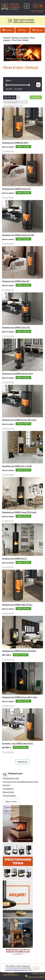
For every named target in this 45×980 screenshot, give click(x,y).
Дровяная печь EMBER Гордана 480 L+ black (20, 697)
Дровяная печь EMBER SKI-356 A (15, 143)
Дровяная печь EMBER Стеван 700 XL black (19, 512)
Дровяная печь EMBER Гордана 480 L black (19, 420)
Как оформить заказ (11, 778)
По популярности (12, 102)
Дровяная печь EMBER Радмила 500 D (17, 374)
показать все (23, 762)
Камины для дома (20, 38)
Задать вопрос (11, 801)
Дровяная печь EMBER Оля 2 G (14, 559)
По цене (8, 97)
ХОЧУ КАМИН (37, 11)
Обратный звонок (38, 973)
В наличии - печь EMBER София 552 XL (17, 743)
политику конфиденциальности (17, 970)
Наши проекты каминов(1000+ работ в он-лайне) (22, 21)
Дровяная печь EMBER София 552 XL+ (17, 605)
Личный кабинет (9, 796)
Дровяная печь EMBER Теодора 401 (16, 189)
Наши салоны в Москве (36, 977)
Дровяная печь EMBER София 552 (16, 281)
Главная (7, 38)
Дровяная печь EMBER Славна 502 (16, 327)
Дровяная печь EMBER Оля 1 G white (17, 466)
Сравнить (36, 97)
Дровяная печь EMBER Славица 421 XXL (18, 235)
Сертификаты (8, 789)
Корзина (37, 30)
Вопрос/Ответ (8, 792)
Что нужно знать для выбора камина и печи (21, 782)
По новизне (9, 107)
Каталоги (6, 785)
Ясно (36, 968)
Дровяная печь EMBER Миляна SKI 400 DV (19, 651)
